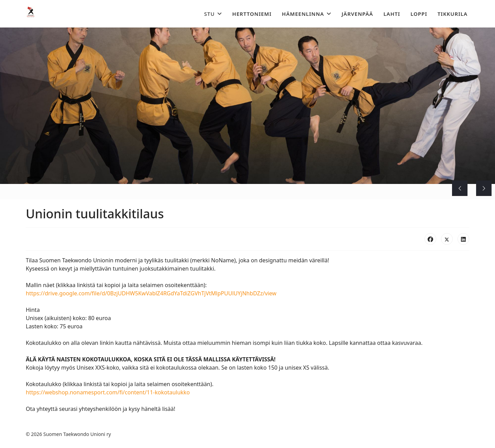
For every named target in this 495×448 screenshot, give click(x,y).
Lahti (392, 14)
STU (210, 14)
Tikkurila (453, 14)
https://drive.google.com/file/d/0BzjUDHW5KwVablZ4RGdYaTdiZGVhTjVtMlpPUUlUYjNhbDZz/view (151, 293)
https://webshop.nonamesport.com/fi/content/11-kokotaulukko (108, 392)
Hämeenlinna (303, 14)
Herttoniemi (252, 14)
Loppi (419, 14)
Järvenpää (357, 14)
